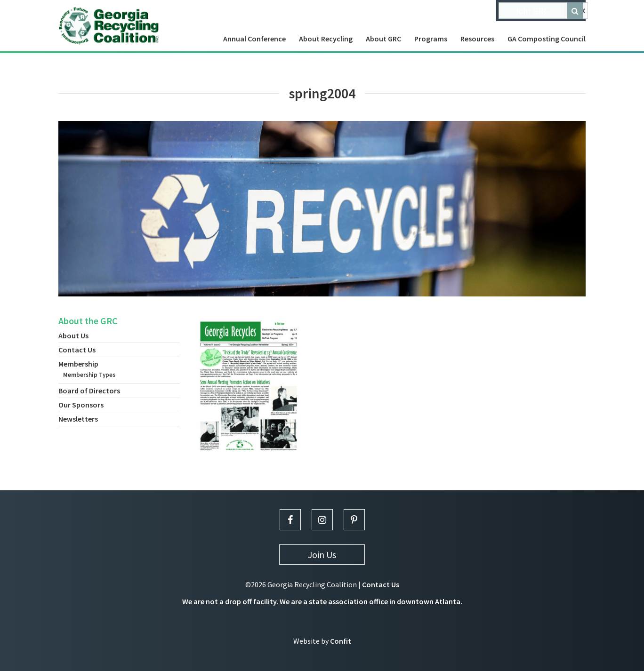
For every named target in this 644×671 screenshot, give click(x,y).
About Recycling (326, 39)
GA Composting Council (547, 39)
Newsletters (78, 419)
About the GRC (88, 321)
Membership (78, 364)
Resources (477, 39)
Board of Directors (89, 391)
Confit (341, 641)
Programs (431, 39)
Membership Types (89, 375)
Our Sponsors (81, 405)
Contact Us (77, 350)
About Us (73, 335)
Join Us (322, 555)
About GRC (383, 39)
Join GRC (531, 11)
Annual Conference (254, 39)
